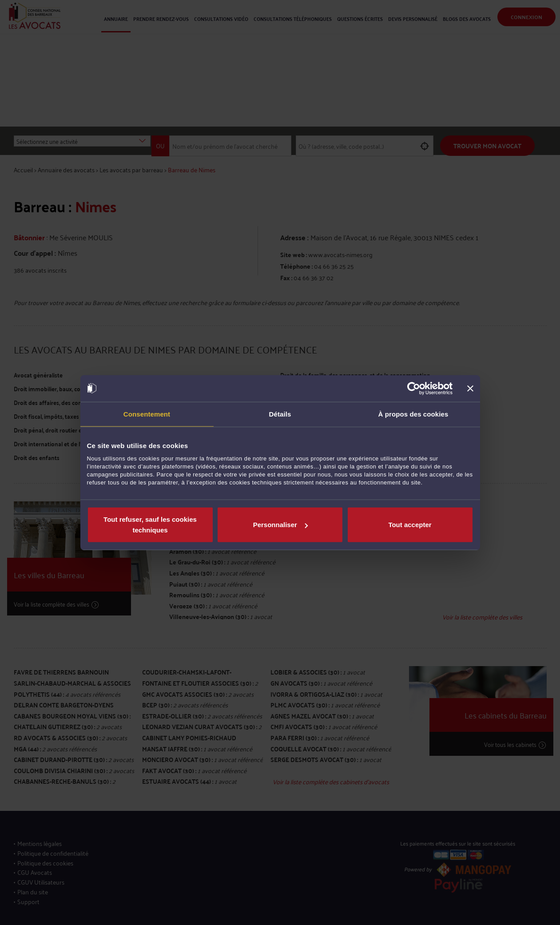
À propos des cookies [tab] (413, 414)
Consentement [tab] (147, 414)
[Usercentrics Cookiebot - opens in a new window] (414, 388)
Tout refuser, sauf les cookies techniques (150, 525)
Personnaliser (280, 525)
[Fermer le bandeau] (470, 388)
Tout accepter (410, 525)
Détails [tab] (280, 414)
